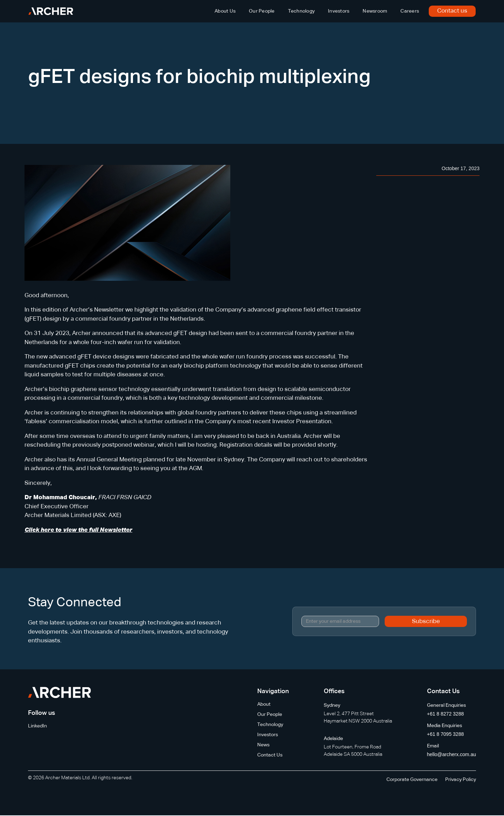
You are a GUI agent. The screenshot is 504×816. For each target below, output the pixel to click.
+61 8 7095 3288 (446, 734)
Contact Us (270, 755)
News (263, 745)
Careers (410, 11)
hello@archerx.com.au (451, 754)
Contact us (452, 11)
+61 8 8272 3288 (446, 714)
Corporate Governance (412, 780)
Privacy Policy (461, 780)
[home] (51, 11)
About (264, 704)
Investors (339, 11)
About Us (225, 11)
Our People (262, 11)
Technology (302, 11)
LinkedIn (37, 726)
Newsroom (375, 11)
